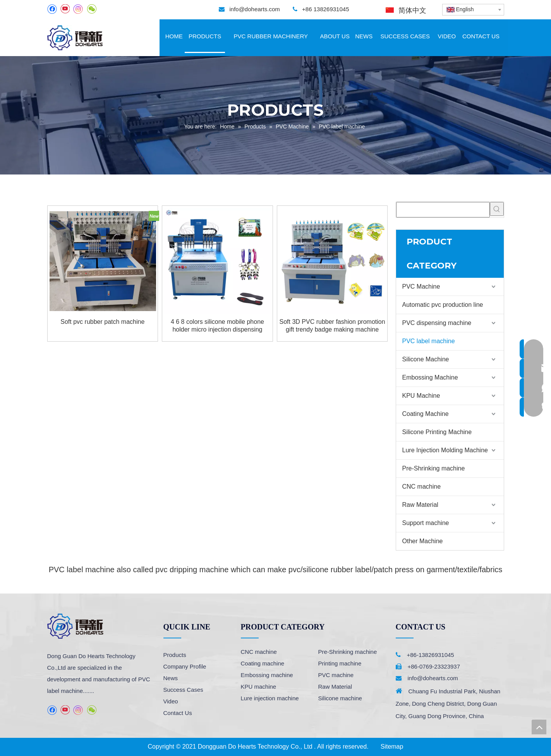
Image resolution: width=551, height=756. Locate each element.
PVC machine (336, 675)
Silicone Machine (426, 359)
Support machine (426, 523)
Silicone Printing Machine (437, 432)
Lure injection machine (270, 698)
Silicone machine (340, 698)
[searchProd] (443, 210)
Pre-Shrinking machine (434, 468)
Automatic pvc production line (443, 305)
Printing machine (340, 663)
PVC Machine (421, 286)
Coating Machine (426, 414)
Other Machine (423, 541)
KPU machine (259, 687)
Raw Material (420, 505)
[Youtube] (65, 9)
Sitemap (392, 747)
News (171, 678)
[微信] (92, 9)
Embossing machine (267, 675)
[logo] (75, 626)
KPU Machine (421, 396)
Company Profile (185, 666)
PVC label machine (429, 341)
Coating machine (263, 663)
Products (175, 655)
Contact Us (178, 713)
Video (171, 701)
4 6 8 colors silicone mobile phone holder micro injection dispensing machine (217, 326)
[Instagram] (78, 9)
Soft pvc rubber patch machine (102, 322)
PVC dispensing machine (437, 323)
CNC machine (422, 487)
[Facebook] (52, 9)
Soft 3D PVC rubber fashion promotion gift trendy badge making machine (332, 326)
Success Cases (183, 690)
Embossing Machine (430, 377)
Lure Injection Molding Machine (445, 450)
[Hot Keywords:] (497, 209)
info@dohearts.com (254, 9)
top (539, 727)
